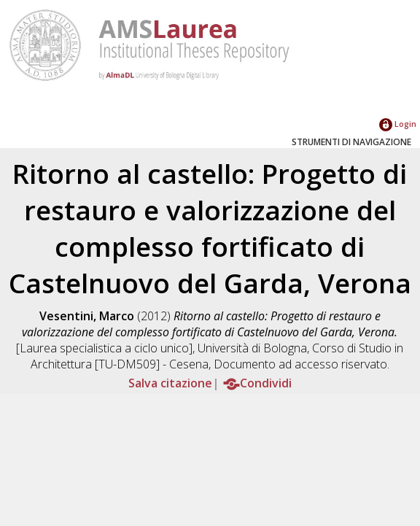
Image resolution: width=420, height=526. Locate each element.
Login (398, 124)
